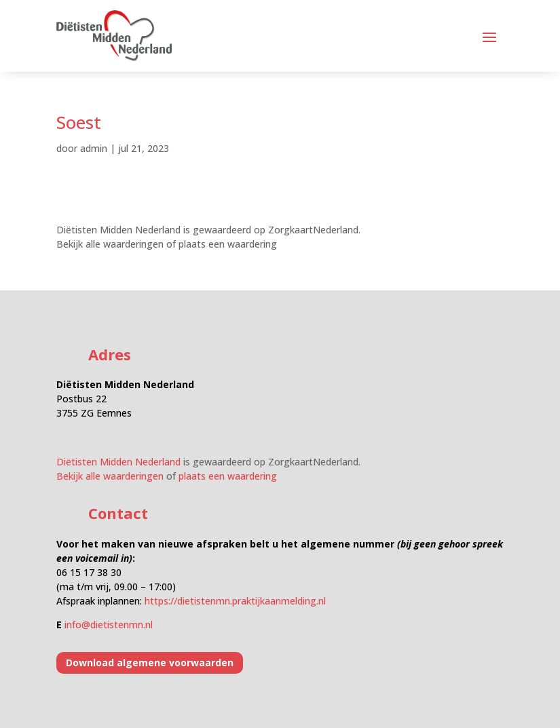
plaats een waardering (228, 244)
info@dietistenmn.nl (109, 625)
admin (94, 148)
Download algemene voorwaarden (150, 663)
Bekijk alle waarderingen (110, 244)
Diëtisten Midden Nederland (118, 230)
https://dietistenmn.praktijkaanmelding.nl (235, 601)
